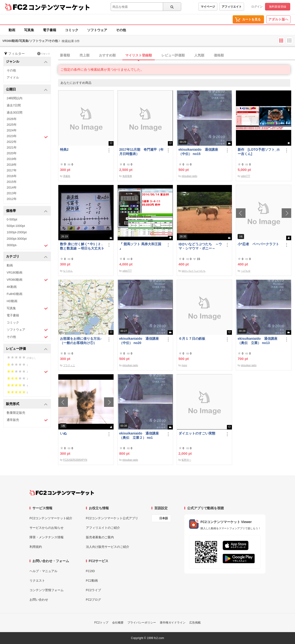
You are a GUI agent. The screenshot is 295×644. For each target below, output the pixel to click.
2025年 (12, 125)
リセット (44, 54)
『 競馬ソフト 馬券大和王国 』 (140, 246)
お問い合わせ (39, 600)
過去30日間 (15, 112)
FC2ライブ (94, 590)
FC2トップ (101, 623)
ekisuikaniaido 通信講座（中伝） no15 (198, 152)
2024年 (12, 130)
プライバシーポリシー (142, 623)
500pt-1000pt (16, 226)
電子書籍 (50, 30)
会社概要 (118, 623)
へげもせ (246, 271)
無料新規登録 (278, 7)
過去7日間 (14, 105)
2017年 (12, 170)
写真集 (29, 30)
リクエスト (37, 581)
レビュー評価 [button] (27, 349)
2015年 (12, 182)
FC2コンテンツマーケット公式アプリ (112, 518)
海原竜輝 (127, 176)
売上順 (85, 55)
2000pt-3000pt (17, 239)
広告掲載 (195, 623)
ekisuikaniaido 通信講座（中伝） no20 (139, 341)
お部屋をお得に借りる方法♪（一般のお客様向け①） (81, 341)
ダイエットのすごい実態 (197, 433)
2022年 (12, 142)
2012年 (12, 199)
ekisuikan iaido (190, 176)
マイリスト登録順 (139, 55)
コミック (72, 30)
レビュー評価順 (173, 55)
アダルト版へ (278, 19)
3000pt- (27, 245)
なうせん (68, 271)
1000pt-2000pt (17, 232)
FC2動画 (92, 581)
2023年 (27, 137)
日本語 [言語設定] (164, 518)
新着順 (65, 55)
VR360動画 (27, 280)
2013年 (12, 193)
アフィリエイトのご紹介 (103, 528)
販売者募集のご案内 (100, 537)
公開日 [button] (27, 90)
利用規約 (36, 547)
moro (184, 365)
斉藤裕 (67, 176)
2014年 (12, 187)
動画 (12, 30)
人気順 (199, 55)
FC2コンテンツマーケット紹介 (51, 518)
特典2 (64, 150)
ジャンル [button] (27, 62)
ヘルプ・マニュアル (43, 571)
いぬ (63, 433)
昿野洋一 (186, 460)
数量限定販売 (16, 413)
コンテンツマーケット (59, 7)
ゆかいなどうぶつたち (194, 271)
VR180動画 (15, 272)
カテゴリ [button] (27, 257)
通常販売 (27, 420)
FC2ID (90, 571)
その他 (121, 30)
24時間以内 (15, 98)
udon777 (246, 176)
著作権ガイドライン (173, 623)
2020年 (12, 153)
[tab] (177, 55)
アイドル (13, 77)
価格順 (219, 55)
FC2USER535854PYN (75, 460)
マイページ (208, 7)
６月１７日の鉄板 (192, 339)
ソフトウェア (97, 30)
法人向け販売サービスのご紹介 (108, 547)
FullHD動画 (15, 294)
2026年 (12, 119)
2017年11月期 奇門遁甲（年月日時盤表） (142, 152)
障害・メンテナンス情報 (47, 537)
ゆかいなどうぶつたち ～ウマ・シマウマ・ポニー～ (200, 246)
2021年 (12, 147)
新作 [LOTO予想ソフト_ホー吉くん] (259, 152)
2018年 (12, 165)
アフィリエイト (232, 7)
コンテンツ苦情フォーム (47, 590)
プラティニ (69, 365)
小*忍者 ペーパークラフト (258, 244)
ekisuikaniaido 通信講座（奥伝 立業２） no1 (139, 435)
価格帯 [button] (27, 211)
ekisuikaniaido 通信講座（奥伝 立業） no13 (257, 341)
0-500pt (12, 219)
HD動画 (12, 301)
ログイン (257, 7)
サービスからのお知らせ (47, 528)
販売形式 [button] (27, 404)
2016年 (12, 176)
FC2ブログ (94, 600)
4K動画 (12, 287)
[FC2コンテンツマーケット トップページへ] (62, 493)
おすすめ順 (107, 55)
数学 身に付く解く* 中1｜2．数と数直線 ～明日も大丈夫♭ (82, 246)
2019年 (12, 159)
